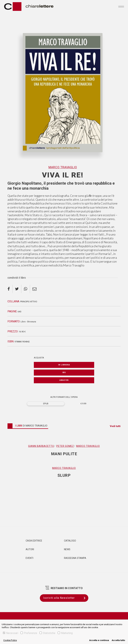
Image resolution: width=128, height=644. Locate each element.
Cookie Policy (10, 640)
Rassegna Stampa (75, 558)
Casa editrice (34, 541)
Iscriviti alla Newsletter (66, 598)
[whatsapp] (26, 289)
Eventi (29, 558)
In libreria (64, 365)
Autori (30, 549)
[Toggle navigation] (121, 7)
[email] (34, 289)
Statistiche (47, 633)
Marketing (65, 633)
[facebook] (10, 289)
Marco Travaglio (63, 167)
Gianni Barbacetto (41, 446)
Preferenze (29, 633)
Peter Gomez (65, 446)
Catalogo (70, 541)
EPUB (46, 404)
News (67, 549)
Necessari (10, 633)
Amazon (64, 380)
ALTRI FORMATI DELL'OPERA (64, 397)
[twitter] (17, 289)
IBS (64, 372)
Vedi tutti (115, 426)
